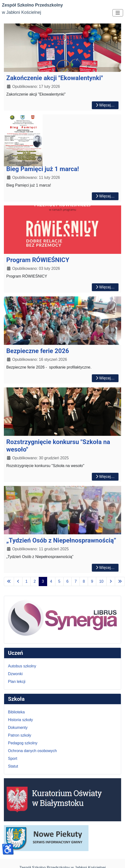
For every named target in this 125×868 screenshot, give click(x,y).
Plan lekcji (17, 682)
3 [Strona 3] (43, 581)
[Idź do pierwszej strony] (9, 581)
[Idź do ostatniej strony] (120, 581)
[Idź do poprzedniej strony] (18, 581)
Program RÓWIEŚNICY (38, 260)
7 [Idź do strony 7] (76, 581)
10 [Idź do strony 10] (101, 581)
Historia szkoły (20, 720)
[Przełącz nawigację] (118, 13)
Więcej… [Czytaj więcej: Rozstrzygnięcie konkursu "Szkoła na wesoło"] (105, 477)
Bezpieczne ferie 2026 (38, 351)
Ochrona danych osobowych (32, 751)
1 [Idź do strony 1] (26, 581)
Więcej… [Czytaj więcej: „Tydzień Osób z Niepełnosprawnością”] (105, 568)
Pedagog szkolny (23, 743)
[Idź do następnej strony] (111, 581)
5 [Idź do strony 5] (59, 581)
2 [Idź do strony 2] (35, 581)
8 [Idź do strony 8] (84, 581)
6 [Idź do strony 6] (68, 581)
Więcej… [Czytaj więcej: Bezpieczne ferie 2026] (105, 378)
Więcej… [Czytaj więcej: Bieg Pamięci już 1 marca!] (105, 196)
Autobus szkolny (22, 666)
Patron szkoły (20, 735)
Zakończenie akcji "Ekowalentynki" (55, 78)
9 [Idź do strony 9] (92, 581)
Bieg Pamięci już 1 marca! (43, 169)
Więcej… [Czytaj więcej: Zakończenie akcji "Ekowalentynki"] (105, 105)
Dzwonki (15, 674)
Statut (13, 766)
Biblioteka (16, 712)
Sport (13, 759)
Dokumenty (18, 728)
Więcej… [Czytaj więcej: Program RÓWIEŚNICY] (105, 287)
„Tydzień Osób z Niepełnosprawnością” (61, 540)
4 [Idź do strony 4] (51, 581)
